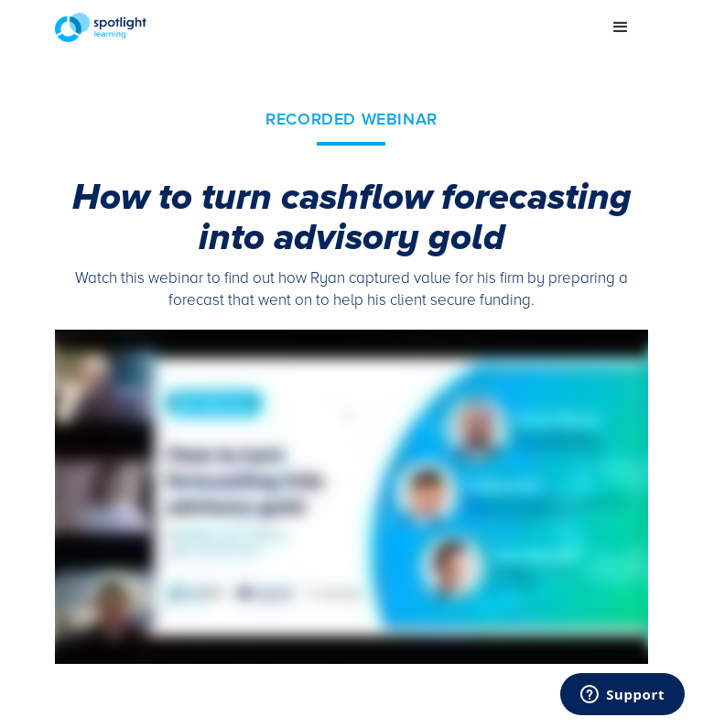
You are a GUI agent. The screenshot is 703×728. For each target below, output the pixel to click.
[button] (621, 27)
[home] (324, 27)
